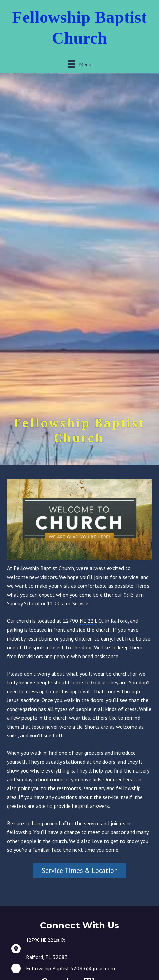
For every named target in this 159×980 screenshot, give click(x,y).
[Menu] (79, 64)
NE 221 (88, 621)
